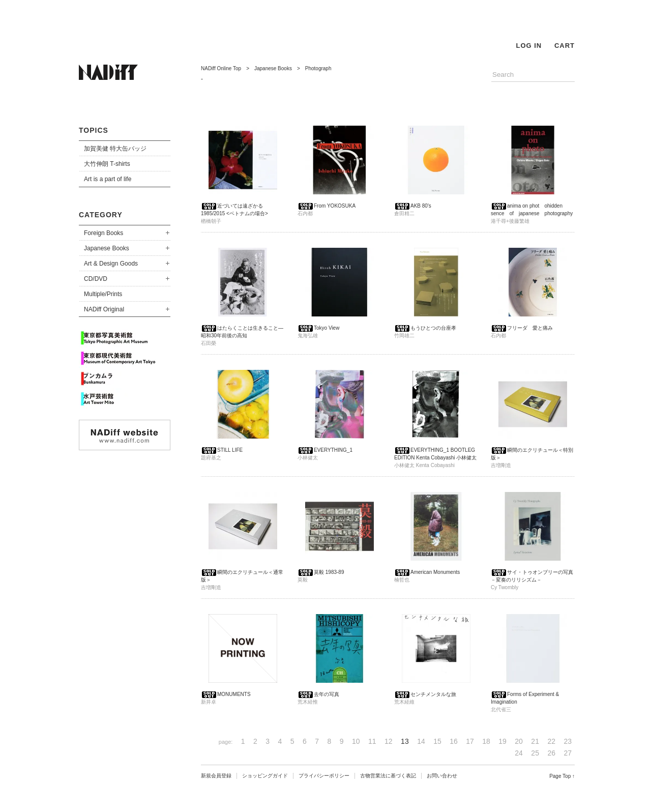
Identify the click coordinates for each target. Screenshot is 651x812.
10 (356, 741)
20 (519, 741)
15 (437, 741)
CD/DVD (96, 279)
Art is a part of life (108, 179)
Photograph (318, 68)
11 (372, 741)
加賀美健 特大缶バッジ (115, 149)
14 (421, 741)
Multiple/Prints (103, 294)
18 (486, 741)
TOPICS (94, 130)
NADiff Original (104, 309)
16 (454, 741)
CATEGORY (101, 215)
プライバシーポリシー (324, 776)
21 (535, 741)
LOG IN (529, 46)
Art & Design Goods (111, 264)
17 (470, 741)
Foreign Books (103, 233)
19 (502, 741)
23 (568, 741)
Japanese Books (107, 248)
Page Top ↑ (562, 776)
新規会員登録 (216, 776)
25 (535, 753)
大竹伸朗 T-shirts (107, 164)
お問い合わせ (442, 776)
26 (551, 753)
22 (551, 741)
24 (519, 753)
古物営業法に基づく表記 (388, 776)
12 (389, 741)
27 (568, 753)
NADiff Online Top (221, 68)
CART (565, 46)
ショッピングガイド (265, 776)
